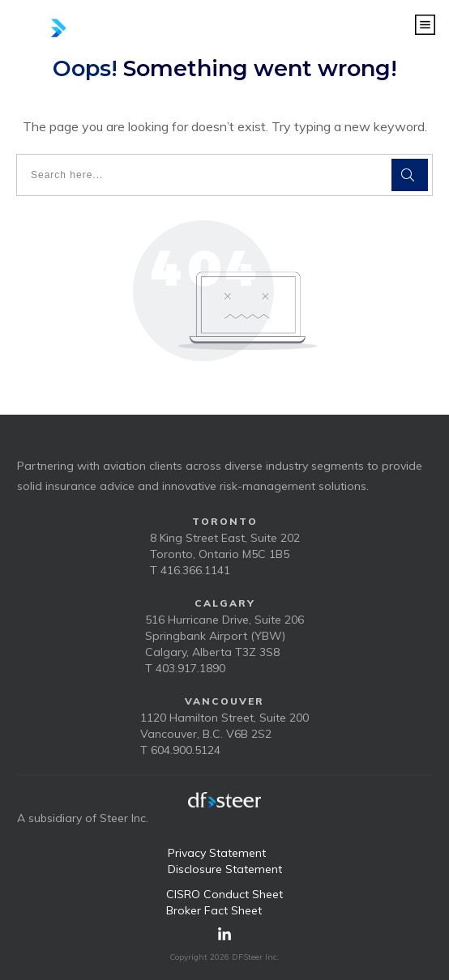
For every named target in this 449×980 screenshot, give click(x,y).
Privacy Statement (217, 853)
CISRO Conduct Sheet (224, 894)
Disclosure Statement (225, 869)
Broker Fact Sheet (214, 910)
